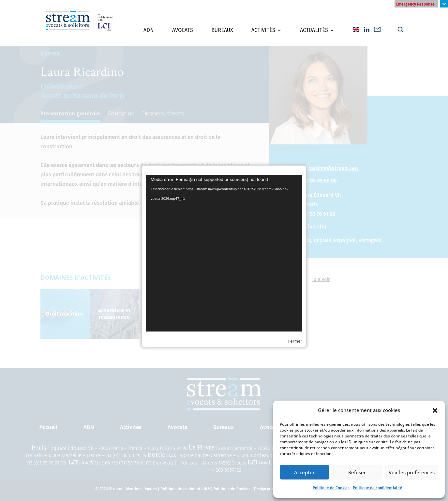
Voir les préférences (412, 472)
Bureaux (222, 33)
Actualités (314, 33)
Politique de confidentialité (378, 488)
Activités (263, 33)
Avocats (183, 33)
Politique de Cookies (331, 488)
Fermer (295, 341)
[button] (435, 410)
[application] (224, 253)
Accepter (304, 472)
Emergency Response (415, 4)
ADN (149, 33)
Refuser (357, 472)
